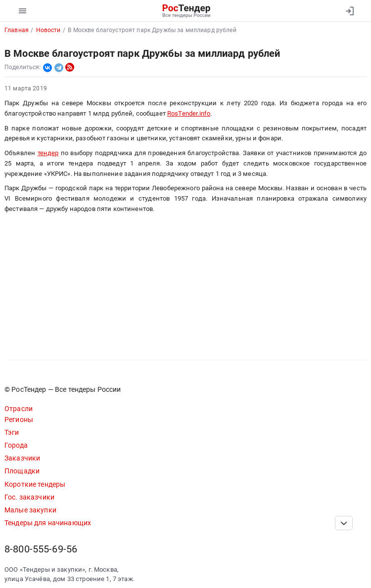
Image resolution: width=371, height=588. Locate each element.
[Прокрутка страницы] (344, 523)
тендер (48, 153)
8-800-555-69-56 (41, 549)
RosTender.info (189, 113)
